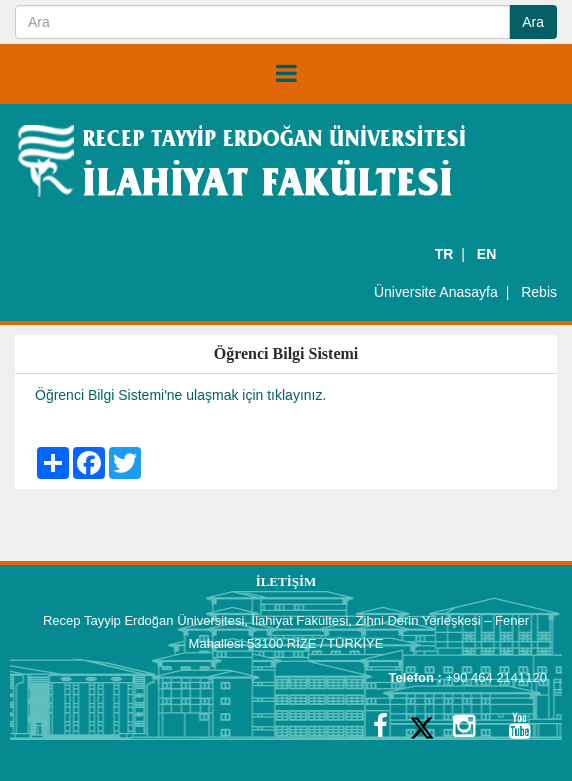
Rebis (539, 292)
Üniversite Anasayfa (436, 292)
